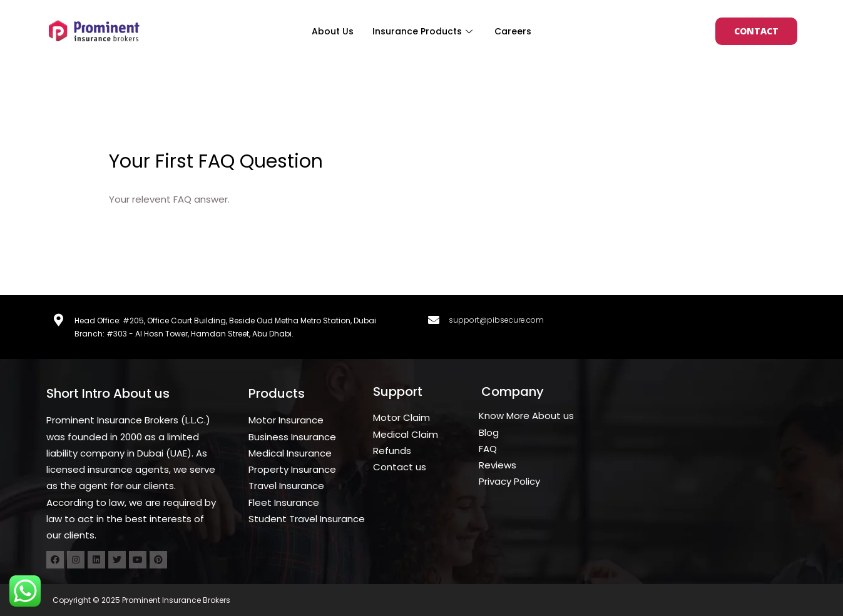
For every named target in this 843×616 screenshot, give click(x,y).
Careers (513, 31)
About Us (333, 31)
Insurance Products (424, 31)
